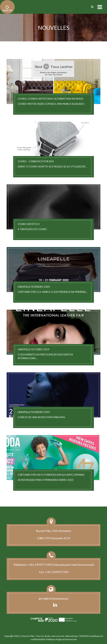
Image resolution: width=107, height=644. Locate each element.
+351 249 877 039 (57, 572)
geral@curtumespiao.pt (54, 598)
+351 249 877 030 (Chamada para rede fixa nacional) (61, 565)
